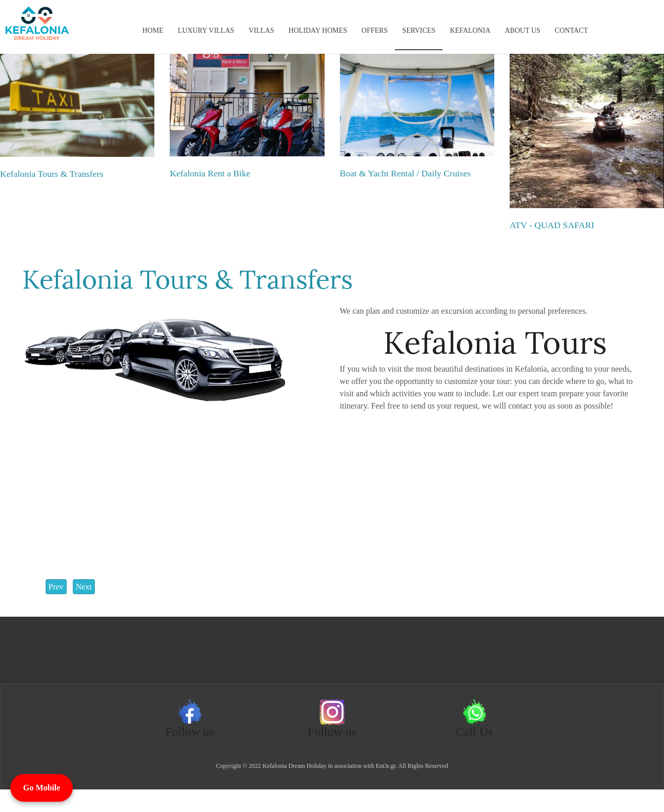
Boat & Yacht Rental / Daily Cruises (406, 173)
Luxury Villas (206, 31)
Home (153, 31)
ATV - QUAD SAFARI (552, 225)
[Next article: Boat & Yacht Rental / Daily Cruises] (84, 587)
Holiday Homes (318, 31)
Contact (571, 31)
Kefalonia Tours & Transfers (52, 174)
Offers (375, 31)
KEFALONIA (470, 31)
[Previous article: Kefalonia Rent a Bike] (56, 587)
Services (419, 31)
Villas (261, 31)
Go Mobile (42, 788)
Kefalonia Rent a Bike (210, 173)
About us (523, 31)
